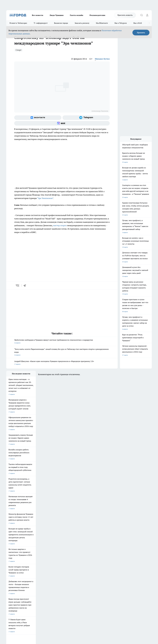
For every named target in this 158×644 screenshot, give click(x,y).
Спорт (19, 50)
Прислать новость (125, 15)
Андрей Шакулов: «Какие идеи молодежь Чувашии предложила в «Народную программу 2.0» (62, 363)
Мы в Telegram (121, 23)
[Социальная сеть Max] (62, 123)
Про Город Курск (31, 556)
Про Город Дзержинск (13, 561)
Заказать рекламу (82, 23)
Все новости (38, 15)
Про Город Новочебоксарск (15, 553)
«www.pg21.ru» (22, 580)
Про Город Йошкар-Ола (53, 553)
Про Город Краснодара (53, 561)
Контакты (67, 569)
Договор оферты (40, 572)
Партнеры (67, 575)
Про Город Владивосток (33, 561)
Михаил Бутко (102, 59)
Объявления (10, 572)
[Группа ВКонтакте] (38, 118)
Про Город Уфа (70, 556)
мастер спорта (60, 225)
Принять (141, 33)
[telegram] (25, 285)
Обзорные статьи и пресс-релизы (75, 572)
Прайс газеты (11, 575)
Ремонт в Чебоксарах (18, 23)
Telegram (9, 569)
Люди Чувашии (57, 15)
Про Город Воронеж (71, 553)
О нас (37, 569)
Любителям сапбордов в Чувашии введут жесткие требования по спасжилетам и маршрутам (62, 342)
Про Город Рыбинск (51, 556)
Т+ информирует (41, 23)
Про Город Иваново (91, 553)
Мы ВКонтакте (102, 23)
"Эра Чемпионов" (45, 198)
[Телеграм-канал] (86, 118)
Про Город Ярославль (13, 556)
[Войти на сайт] (147, 15)
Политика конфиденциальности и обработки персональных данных (28, 611)
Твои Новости (30, 553)
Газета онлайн (77, 15)
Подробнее (66, 608)
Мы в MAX (138, 23)
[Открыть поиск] (142, 15)
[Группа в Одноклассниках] (111, 556)
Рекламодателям (97, 15)
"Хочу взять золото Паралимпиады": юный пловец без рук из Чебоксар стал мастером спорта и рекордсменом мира (62, 352)
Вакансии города (61, 23)
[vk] (18, 285)
